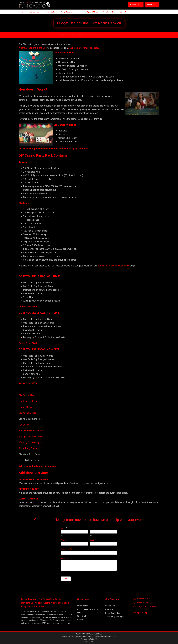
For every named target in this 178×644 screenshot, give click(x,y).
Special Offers (83, 616)
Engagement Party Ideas (31, 437)
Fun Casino (24, 425)
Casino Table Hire (28, 413)
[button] (136, 5)
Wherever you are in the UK (32, 48)
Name (64, 528)
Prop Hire (109, 609)
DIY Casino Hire (27, 395)
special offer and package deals (114, 266)
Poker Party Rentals (29, 448)
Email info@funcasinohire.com (72, 35)
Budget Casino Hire (29, 407)
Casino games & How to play (87, 611)
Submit (66, 579)
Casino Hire (110, 606)
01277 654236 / (100, 35)
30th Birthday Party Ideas (31, 431)
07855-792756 (114, 35)
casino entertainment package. (83, 48)
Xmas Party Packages (115, 617)
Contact (81, 620)
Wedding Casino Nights (30, 442)
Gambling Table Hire (29, 401)
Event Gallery (83, 606)
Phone (63, 540)
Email (92, 540)
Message (65, 558)
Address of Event (68, 549)
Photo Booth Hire (113, 613)
